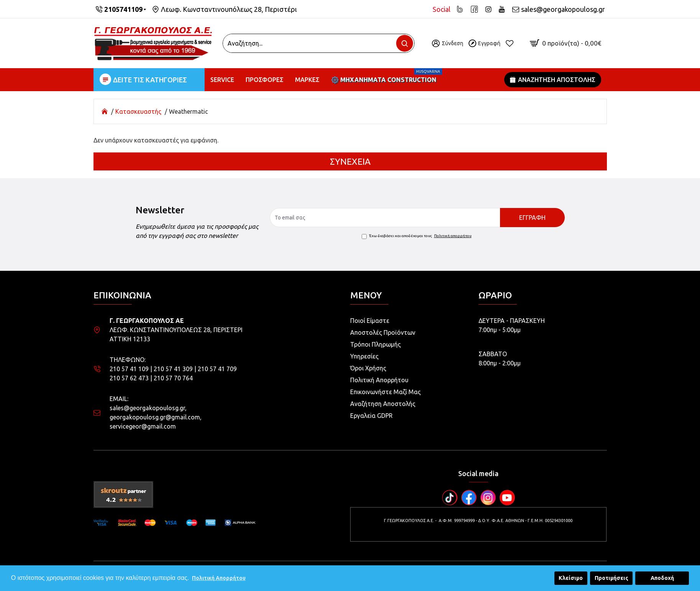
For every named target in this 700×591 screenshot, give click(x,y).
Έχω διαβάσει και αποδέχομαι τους (417, 236)
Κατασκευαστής (138, 111)
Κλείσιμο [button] (571, 578)
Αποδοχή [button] (662, 578)
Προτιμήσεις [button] (611, 578)
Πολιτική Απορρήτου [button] (219, 578)
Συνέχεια (350, 161)
